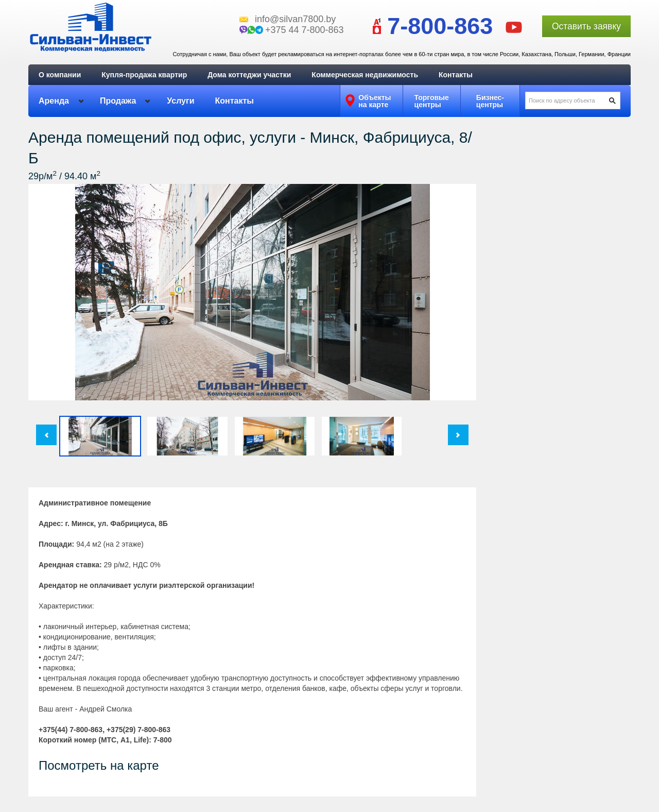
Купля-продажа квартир (144, 75)
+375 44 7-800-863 (305, 30)
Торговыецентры (432, 101)
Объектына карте (375, 101)
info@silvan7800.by (295, 19)
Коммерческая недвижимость (365, 75)
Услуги (180, 101)
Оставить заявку (586, 26)
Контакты (456, 75)
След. (458, 435)
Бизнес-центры (490, 101)
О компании (60, 75)
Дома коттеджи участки (249, 75)
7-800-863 (429, 26)
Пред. (46, 435)
